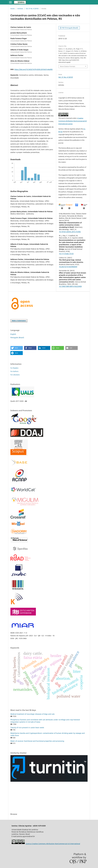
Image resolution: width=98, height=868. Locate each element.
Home (13, 9)
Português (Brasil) (17, 338)
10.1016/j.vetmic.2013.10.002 (70, 232)
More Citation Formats (68, 66)
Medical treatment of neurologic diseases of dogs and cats (33, 714)
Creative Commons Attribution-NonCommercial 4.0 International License (73, 121)
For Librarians (15, 375)
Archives (20, 9)
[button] (17, 348)
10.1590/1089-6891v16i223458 (70, 286)
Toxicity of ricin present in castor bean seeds (27, 728)
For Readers (14, 368)
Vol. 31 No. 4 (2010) (32, 9)
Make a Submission (19, 321)
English (13, 334)
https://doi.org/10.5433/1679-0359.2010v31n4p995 (33, 69)
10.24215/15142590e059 (68, 267)
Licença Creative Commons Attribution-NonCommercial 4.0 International (53, 844)
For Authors (14, 371)
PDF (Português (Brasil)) (70, 28)
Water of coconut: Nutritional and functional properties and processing (37, 741)
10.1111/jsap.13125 (66, 254)
